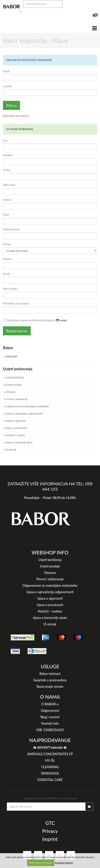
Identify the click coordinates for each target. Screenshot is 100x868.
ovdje (61, 320)
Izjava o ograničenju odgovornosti (25, 414)
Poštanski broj (11, 229)
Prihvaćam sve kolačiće (41, 863)
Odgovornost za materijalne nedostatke (28, 406)
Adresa (7, 200)
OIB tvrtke (9, 185)
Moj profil (12, 356)
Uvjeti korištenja (15, 378)
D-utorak (11, 450)
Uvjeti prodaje (14, 385)
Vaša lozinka (10, 289)
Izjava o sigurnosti (16, 421)
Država (7, 244)
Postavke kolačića (64, 863)
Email (6, 71)
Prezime (8, 155)
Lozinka (7, 86)
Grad (6, 214)
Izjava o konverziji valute (20, 442)
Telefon (7, 259)
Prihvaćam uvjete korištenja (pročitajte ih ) (35, 320)
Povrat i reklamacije (17, 399)
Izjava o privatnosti (17, 428)
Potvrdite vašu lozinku (16, 303)
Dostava (11, 392)
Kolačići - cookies (16, 435)
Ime (5, 140)
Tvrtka (7, 170)
